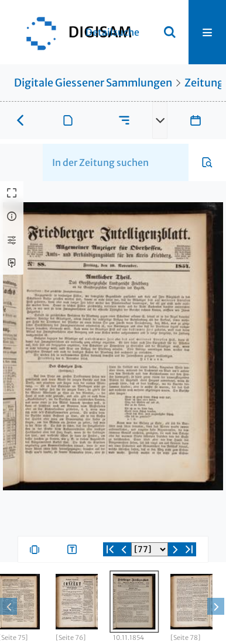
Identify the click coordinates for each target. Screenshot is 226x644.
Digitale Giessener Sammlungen (93, 83)
